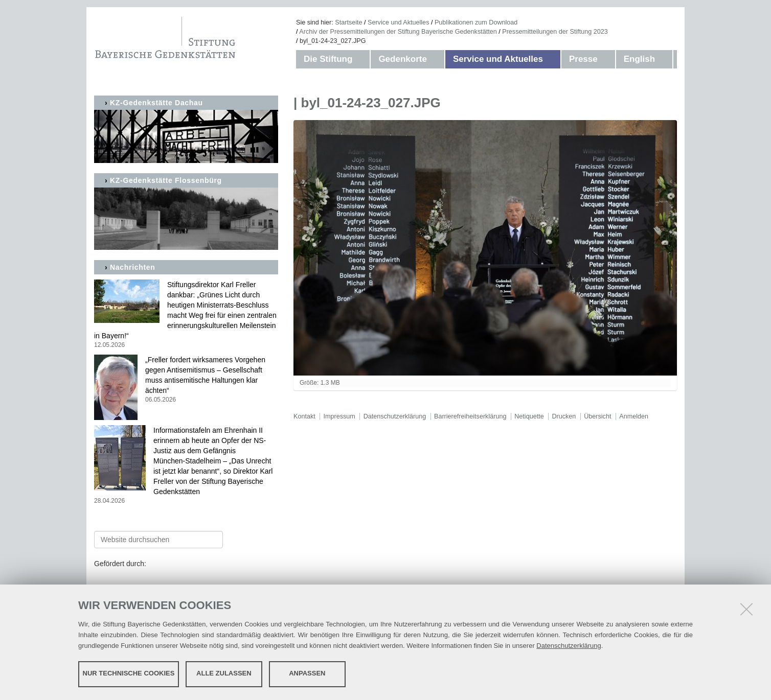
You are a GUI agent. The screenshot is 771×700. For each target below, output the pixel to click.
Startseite (348, 22)
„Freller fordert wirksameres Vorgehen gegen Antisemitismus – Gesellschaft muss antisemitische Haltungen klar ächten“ (186, 380)
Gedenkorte (402, 59)
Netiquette (529, 416)
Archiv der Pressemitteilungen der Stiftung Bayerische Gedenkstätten (398, 32)
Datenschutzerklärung (569, 645)
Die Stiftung (328, 59)
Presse (583, 59)
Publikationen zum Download (476, 22)
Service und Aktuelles (398, 22)
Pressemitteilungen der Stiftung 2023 (555, 32)
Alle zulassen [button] (224, 673)
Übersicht (597, 416)
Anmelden (634, 416)
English (639, 59)
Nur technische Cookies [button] (129, 673)
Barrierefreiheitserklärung (470, 416)
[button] (362, 59)
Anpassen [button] (307, 673)
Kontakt (304, 416)
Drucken (564, 416)
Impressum (339, 416)
